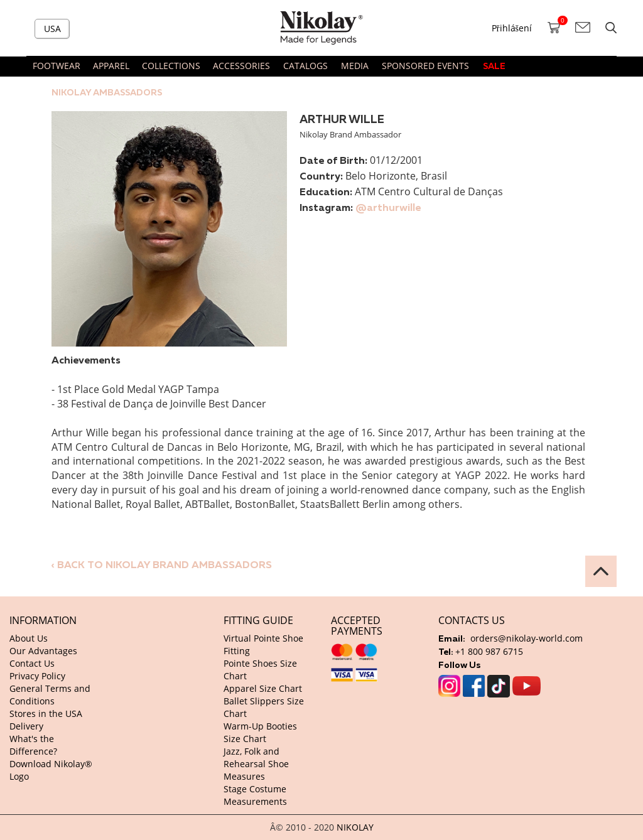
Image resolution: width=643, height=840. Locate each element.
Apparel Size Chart (263, 688)
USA (52, 29)
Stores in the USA (46, 713)
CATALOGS (305, 66)
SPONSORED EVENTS (425, 66)
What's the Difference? (33, 745)
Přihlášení (512, 28)
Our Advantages (43, 651)
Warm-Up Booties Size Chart (260, 732)
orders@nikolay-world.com (527, 638)
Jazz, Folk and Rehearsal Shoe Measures (256, 764)
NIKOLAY (355, 827)
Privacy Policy (37, 676)
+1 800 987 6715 (489, 651)
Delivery (26, 726)
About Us (29, 638)
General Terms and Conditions (50, 695)
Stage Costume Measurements (255, 795)
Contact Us (32, 663)
